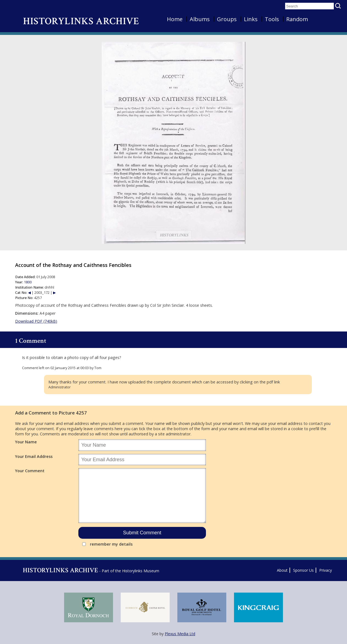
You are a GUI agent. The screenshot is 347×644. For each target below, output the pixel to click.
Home (175, 19)
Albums (200, 19)
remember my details (111, 544)
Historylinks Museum (141, 571)
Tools (272, 19)
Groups (227, 19)
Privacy (326, 570)
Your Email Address (34, 456)
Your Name (26, 442)
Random (297, 19)
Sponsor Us (303, 570)
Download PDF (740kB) (36, 321)
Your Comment (30, 471)
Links (251, 19)
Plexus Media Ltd (180, 634)
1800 (28, 282)
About (282, 570)
